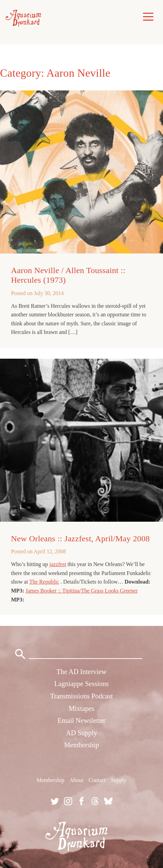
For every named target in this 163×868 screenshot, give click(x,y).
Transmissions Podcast (81, 696)
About (76, 780)
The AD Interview (81, 672)
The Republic (44, 582)
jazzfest (58, 564)
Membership (81, 745)
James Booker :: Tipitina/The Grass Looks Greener (81, 591)
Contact (97, 780)
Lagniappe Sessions (81, 684)
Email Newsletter (81, 720)
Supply (118, 780)
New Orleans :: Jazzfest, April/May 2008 (80, 539)
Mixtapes (81, 708)
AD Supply (82, 733)
